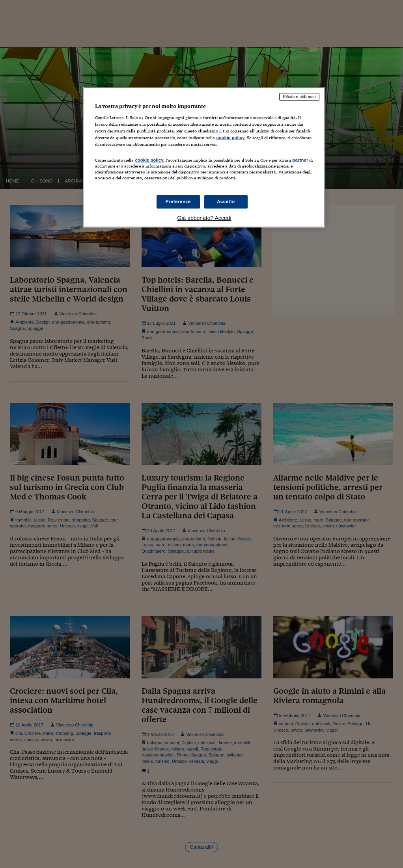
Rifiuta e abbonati (299, 97)
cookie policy (230, 138)
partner (300, 160)
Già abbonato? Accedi (204, 218)
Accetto (226, 201)
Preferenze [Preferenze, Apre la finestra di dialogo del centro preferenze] (178, 201)
